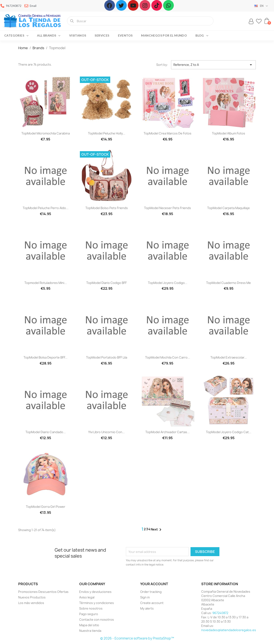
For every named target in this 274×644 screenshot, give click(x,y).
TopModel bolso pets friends (107, 208)
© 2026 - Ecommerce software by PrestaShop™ (137, 638)
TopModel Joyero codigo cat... (229, 432)
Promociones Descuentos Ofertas (43, 592)
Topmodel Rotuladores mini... (46, 283)
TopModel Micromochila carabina (46, 133)
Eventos (125, 35)
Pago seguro (89, 614)
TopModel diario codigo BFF (106, 283)
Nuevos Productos (32, 597)
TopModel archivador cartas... (168, 432)
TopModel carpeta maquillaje (229, 208)
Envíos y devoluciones (95, 592)
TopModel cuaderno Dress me (229, 283)
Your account (154, 584)
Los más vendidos (31, 603)
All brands (49, 35)
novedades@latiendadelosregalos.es (229, 630)
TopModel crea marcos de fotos (168, 133)
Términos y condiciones (97, 603)
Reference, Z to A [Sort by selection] (213, 65)
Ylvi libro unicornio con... (106, 432)
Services (102, 35)
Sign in (145, 597)
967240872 (220, 613)
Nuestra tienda (90, 631)
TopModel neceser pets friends (168, 208)
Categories (16, 35)
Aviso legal (87, 597)
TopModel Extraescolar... (229, 357)
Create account (152, 603)
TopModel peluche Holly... (107, 133)
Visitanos (78, 35)
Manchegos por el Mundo (164, 35)
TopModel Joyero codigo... (168, 283)
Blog (202, 35)
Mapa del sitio (89, 625)
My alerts (147, 608)
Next (157, 530)
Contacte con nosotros (97, 620)
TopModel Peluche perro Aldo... (46, 208)
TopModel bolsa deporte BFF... (45, 357)
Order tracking (151, 592)
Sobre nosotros (91, 608)
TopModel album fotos (229, 133)
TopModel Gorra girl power (46, 507)
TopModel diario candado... (46, 432)
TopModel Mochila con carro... (168, 357)
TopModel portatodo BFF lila (107, 357)
